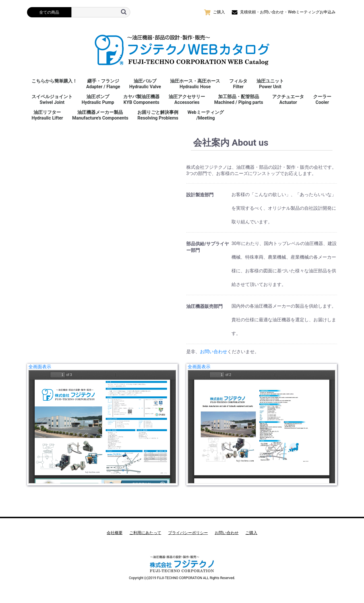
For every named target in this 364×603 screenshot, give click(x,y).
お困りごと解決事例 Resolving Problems (158, 115)
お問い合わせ (214, 352)
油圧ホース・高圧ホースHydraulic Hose (195, 84)
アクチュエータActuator (288, 99)
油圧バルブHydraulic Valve (145, 84)
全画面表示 (40, 367)
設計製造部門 (200, 195)
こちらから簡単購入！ (54, 81)
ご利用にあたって (145, 533)
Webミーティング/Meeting (205, 115)
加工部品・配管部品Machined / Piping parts (239, 99)
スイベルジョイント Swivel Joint (52, 99)
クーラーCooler (322, 99)
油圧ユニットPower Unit (270, 84)
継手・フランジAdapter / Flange (103, 84)
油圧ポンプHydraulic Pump (98, 99)
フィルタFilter (238, 84)
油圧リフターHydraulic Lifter (47, 115)
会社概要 (115, 533)
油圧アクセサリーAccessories (187, 99)
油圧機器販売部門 (204, 306)
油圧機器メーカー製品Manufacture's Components (100, 115)
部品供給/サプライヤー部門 (208, 247)
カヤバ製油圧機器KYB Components (141, 99)
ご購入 (251, 533)
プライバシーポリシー (188, 533)
